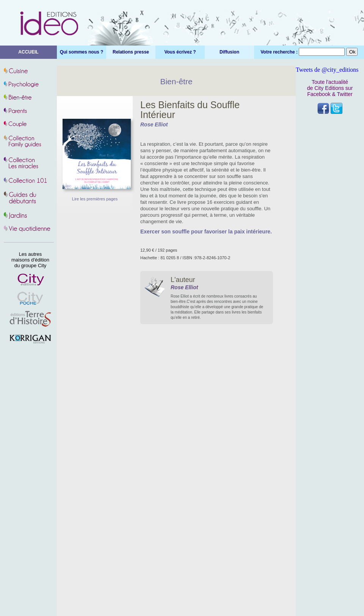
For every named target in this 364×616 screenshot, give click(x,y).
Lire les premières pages (95, 199)
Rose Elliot (154, 124)
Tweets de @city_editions (327, 70)
